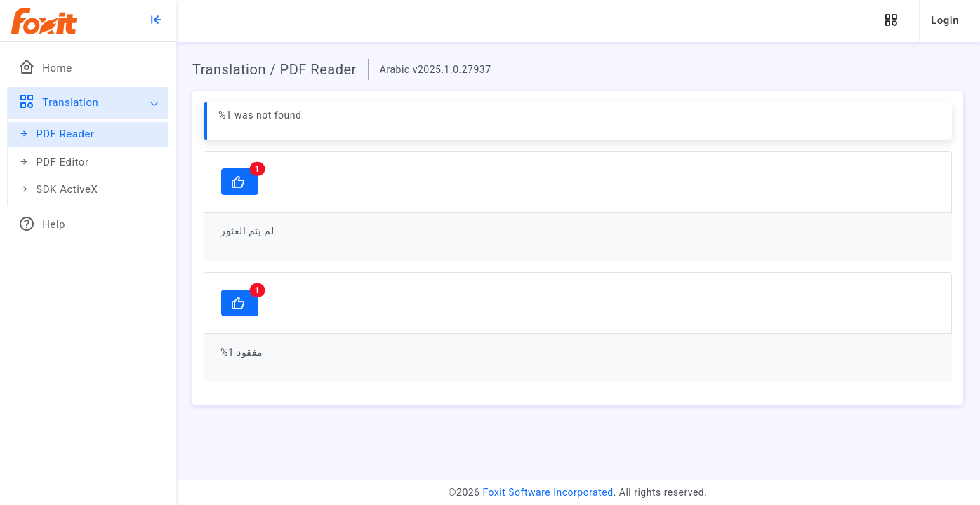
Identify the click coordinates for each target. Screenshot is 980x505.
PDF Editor (54, 162)
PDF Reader (57, 134)
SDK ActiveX (58, 190)
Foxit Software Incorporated (548, 492)
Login (945, 20)
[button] (891, 21)
